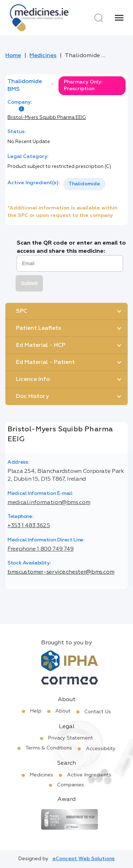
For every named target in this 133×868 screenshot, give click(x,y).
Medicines (43, 56)
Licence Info (33, 380)
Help (36, 711)
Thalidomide (84, 184)
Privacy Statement (71, 738)
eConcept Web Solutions (84, 859)
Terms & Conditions (49, 748)
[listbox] (84, 184)
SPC (22, 311)
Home (13, 56)
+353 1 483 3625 (29, 526)
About (63, 711)
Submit (29, 283)
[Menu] (119, 18)
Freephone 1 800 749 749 (41, 549)
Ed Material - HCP (41, 345)
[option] (84, 184)
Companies (71, 785)
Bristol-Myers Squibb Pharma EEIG (47, 118)
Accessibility (101, 749)
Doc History (32, 397)
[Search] (99, 18)
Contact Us (98, 712)
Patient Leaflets (38, 328)
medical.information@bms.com (49, 503)
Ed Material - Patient (45, 362)
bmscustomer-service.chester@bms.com (61, 572)
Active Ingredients (89, 775)
